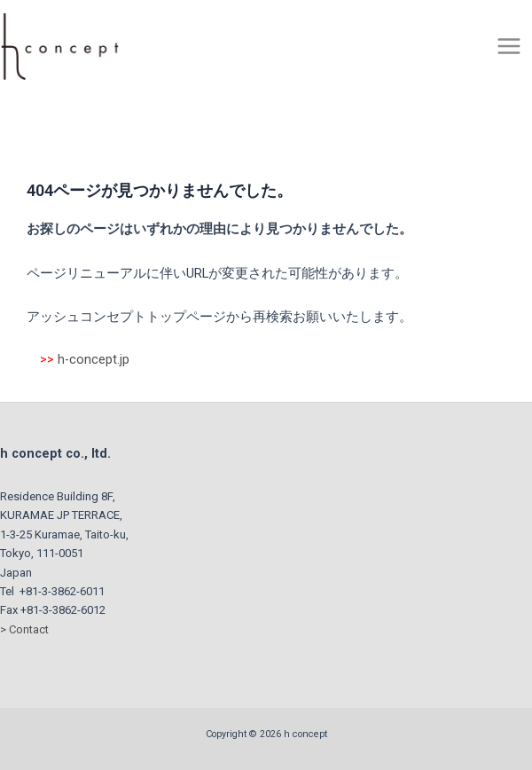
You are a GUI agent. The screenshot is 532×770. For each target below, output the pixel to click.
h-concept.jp (94, 359)
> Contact (24, 629)
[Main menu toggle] (509, 46)
